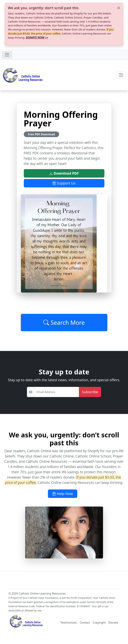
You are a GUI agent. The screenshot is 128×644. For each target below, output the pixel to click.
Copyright (99, 623)
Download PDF (64, 173)
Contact (85, 623)
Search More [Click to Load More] (64, 323)
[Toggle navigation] (7, 55)
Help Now (63, 494)
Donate (113, 623)
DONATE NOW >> (37, 37)
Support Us (64, 183)
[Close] (119, 8)
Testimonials (69, 623)
